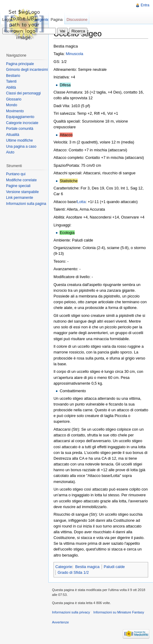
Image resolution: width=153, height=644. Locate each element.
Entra (145, 5)
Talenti (11, 81)
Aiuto (10, 152)
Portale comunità (20, 129)
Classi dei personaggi (23, 93)
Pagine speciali (18, 186)
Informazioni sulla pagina (26, 204)
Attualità (13, 135)
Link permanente (20, 198)
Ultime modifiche (20, 140)
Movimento (15, 111)
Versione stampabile (22, 192)
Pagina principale (20, 64)
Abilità (11, 87)
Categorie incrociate (22, 123)
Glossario (14, 99)
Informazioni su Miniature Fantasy (119, 612)
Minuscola (75, 54)
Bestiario (13, 76)
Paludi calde (114, 567)
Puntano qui (16, 174)
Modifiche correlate (21, 180)
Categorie (64, 567)
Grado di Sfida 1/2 (73, 572)
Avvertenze (60, 622)
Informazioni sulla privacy (71, 612)
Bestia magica (87, 567)
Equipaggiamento (20, 117)
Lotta (81, 202)
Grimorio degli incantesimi (27, 70)
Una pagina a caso (21, 146)
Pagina (57, 20)
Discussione (77, 20)
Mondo (12, 105)
